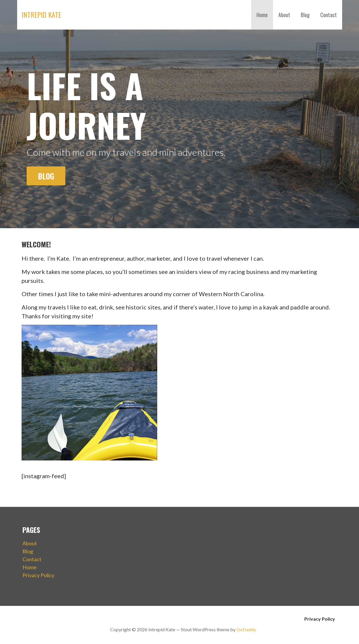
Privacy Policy (38, 575)
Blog (305, 15)
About (284, 15)
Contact (329, 15)
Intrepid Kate (41, 14)
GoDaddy (246, 629)
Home (262, 15)
